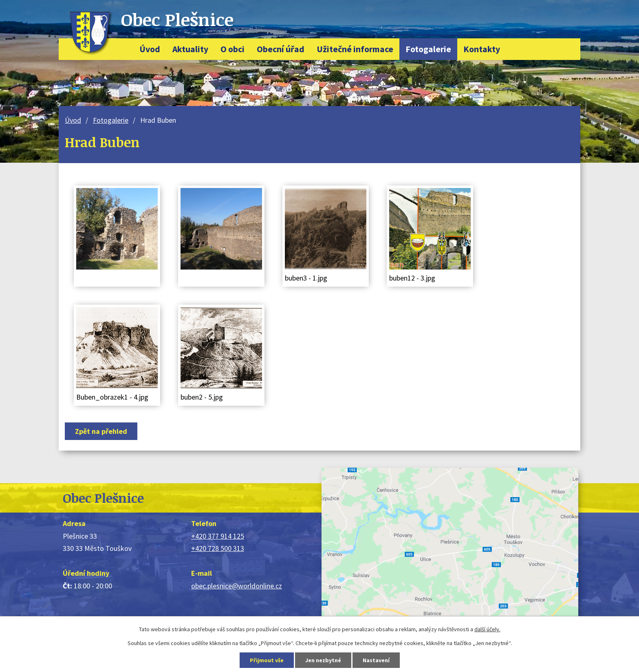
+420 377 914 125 (218, 536)
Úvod (150, 49)
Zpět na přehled (101, 431)
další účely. (487, 629)
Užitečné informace (355, 49)
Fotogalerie (428, 49)
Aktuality (190, 49)
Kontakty (482, 49)
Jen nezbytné (323, 660)
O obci (232, 49)
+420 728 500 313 (218, 548)
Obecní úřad (281, 49)
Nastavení (376, 660)
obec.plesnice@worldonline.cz (237, 586)
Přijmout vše (267, 660)
